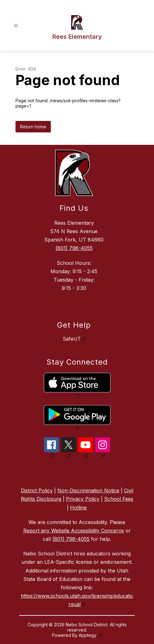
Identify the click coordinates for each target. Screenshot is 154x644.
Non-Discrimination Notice (88, 490)
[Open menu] (16, 26)
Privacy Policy (83, 499)
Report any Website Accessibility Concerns (74, 531)
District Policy (37, 490)
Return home (33, 127)
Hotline (78, 508)
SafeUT (72, 339)
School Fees (119, 499)
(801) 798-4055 (74, 248)
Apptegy (88, 635)
